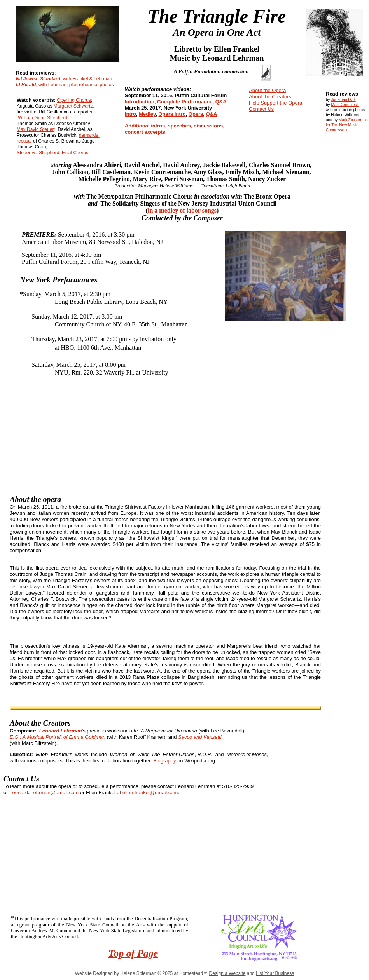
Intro (130, 114)
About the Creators (270, 97)
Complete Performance (185, 102)
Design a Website (227, 973)
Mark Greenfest (345, 105)
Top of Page (133, 953)
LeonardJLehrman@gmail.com (44, 793)
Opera (196, 114)
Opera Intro (172, 114)
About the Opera (267, 90)
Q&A (221, 102)
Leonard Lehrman (61, 731)
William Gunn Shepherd (43, 118)
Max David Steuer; (36, 129)
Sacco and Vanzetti (200, 737)
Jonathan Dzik (343, 100)
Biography (165, 761)
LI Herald (26, 85)
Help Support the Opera (275, 103)
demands (89, 135)
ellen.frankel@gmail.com (150, 793)
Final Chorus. (76, 153)
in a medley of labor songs (182, 210)
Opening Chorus (74, 100)
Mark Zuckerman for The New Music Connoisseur (347, 125)
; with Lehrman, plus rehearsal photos (75, 85)
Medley (147, 114)
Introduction (140, 102)
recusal (24, 141)
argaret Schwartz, (76, 106)
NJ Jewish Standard (38, 79)
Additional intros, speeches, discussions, (175, 126)
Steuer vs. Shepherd (38, 153)
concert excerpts (145, 132)
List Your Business (275, 973)
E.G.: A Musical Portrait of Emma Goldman (58, 737)
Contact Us (261, 109)
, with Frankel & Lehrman (86, 79)
